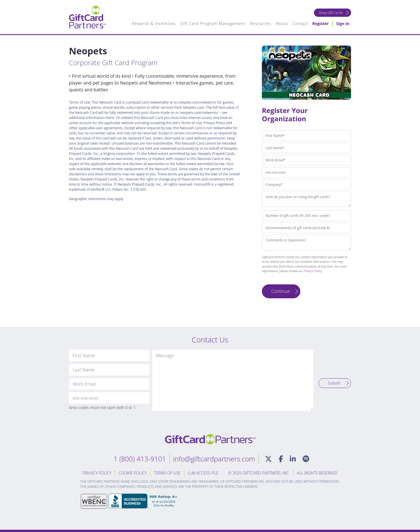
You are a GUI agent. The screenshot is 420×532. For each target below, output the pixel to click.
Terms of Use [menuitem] (167, 473)
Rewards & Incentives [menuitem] (154, 23)
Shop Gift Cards (331, 13)
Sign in (343, 23)
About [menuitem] (282, 23)
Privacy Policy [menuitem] (97, 473)
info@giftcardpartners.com (214, 459)
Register (320, 23)
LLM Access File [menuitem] (203, 473)
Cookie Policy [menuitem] (133, 473)
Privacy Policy (313, 271)
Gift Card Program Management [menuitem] (213, 23)
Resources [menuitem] (260, 23)
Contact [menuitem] (300, 23)
